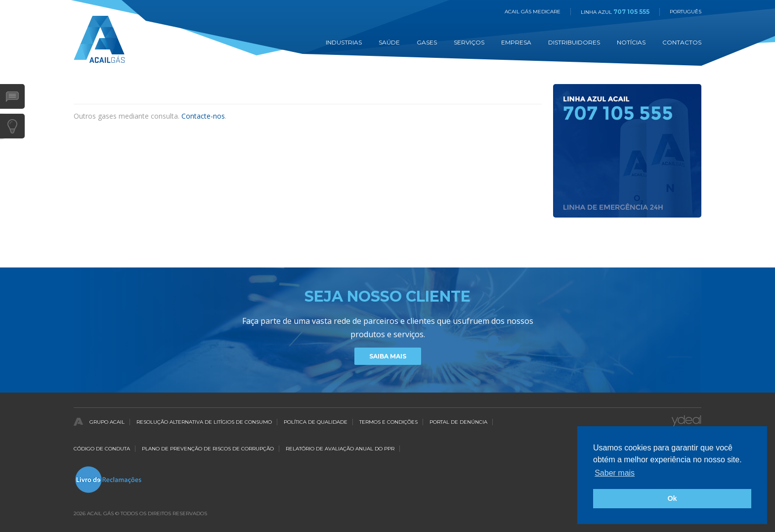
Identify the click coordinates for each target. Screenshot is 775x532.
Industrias (344, 42)
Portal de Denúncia (458, 422)
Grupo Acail (107, 422)
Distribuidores (574, 42)
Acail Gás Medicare (533, 12)
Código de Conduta (102, 449)
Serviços (469, 42)
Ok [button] (672, 498)
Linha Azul (615, 12)
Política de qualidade (316, 422)
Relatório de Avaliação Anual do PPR (340, 449)
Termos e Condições (388, 422)
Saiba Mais (388, 356)
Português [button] (686, 12)
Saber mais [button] (615, 473)
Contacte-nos (203, 116)
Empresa (516, 42)
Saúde (389, 42)
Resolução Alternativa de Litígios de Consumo (204, 422)
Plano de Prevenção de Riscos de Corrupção (208, 449)
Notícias (631, 42)
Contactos (682, 42)
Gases (427, 42)
